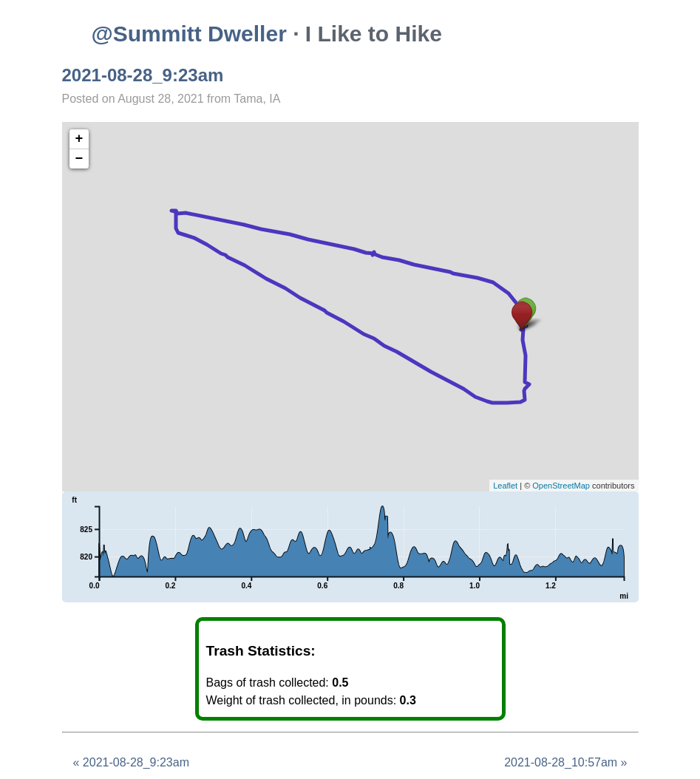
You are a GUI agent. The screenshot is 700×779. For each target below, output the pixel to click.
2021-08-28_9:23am (143, 75)
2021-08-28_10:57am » (565, 762)
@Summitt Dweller (189, 34)
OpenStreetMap (561, 486)
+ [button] (79, 139)
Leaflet (505, 486)
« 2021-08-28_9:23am (131, 762)
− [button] (79, 159)
